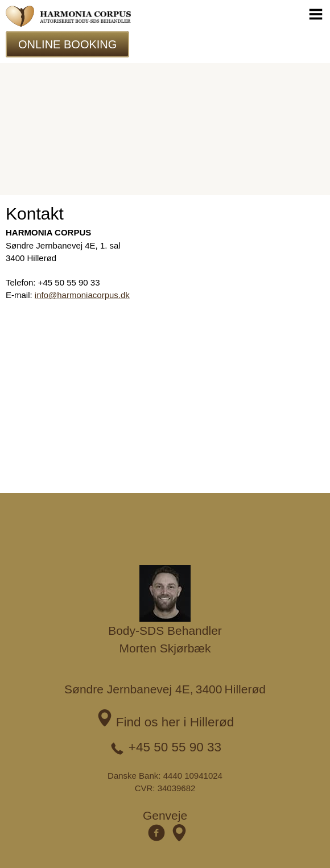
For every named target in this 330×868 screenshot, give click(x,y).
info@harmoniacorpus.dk (82, 295)
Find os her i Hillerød (175, 722)
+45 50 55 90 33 (175, 747)
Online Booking (67, 44)
